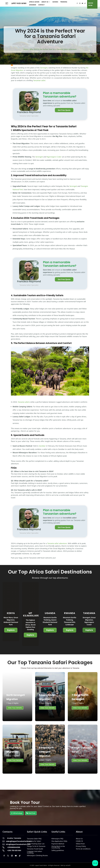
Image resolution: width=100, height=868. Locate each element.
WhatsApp (18, 813)
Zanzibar (33, 5)
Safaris (55, 2)
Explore (11, 630)
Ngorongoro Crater (54, 157)
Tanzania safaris (24, 402)
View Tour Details (15, 708)
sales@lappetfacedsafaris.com (19, 841)
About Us (45, 2)
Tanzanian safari (39, 80)
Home (26, 49)
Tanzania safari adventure (57, 543)
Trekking (64, 2)
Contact (41, 5)
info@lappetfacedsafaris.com (18, 844)
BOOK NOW (91, 4)
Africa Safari (34, 2)
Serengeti (44, 68)
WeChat (32, 813)
